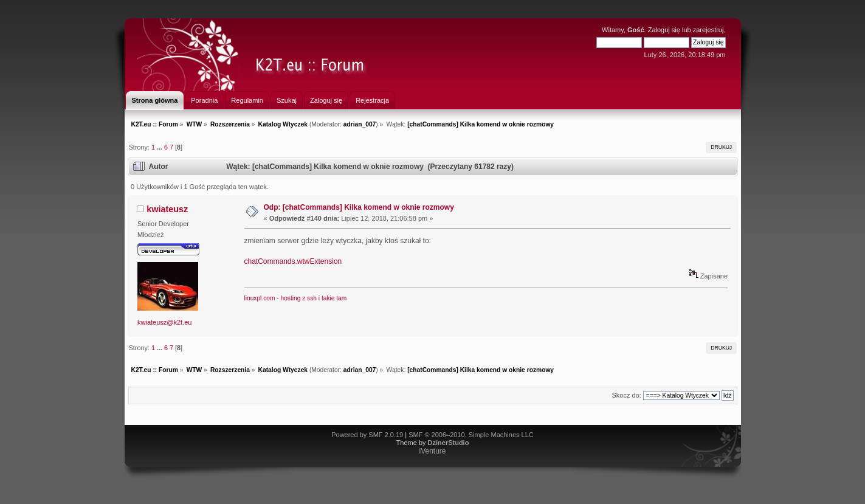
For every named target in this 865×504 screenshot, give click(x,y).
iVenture (432, 451)
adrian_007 (360, 124)
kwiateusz (167, 209)
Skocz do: (627, 395)
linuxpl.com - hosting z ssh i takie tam (296, 298)
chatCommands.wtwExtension (293, 261)
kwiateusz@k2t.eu (164, 322)
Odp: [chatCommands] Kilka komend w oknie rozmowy (359, 207)
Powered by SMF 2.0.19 (367, 435)
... (160, 147)
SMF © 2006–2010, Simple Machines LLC (471, 435)
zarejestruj (708, 30)
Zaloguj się (664, 30)
